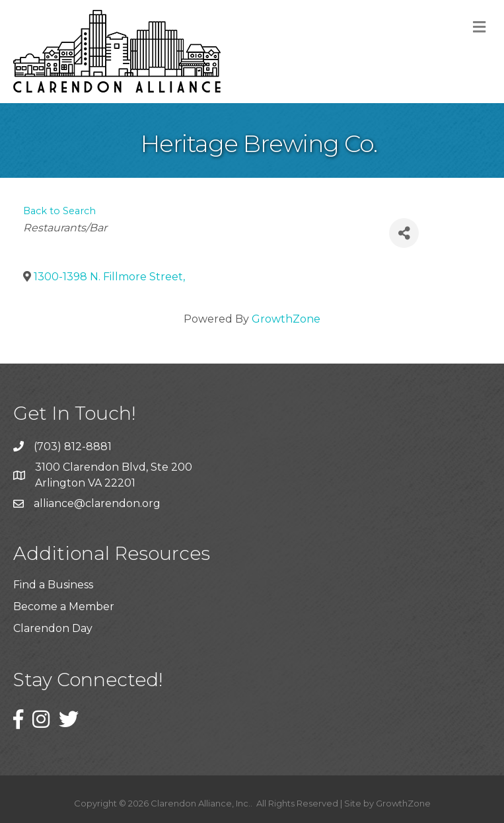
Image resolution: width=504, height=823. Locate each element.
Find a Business (53, 585)
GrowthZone (286, 319)
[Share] (404, 233)
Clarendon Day (53, 628)
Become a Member (64, 607)
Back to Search (59, 211)
